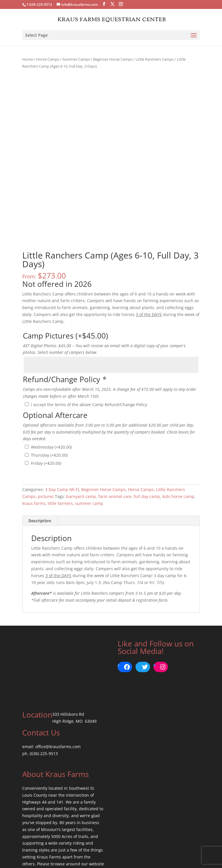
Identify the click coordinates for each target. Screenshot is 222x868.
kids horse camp (178, 437)
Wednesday (51, 387)
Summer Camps (76, 59)
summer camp (89, 444)
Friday (46, 404)
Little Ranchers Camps (155, 59)
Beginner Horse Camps (113, 59)
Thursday (49, 396)
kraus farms (34, 444)
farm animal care (115, 437)
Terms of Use (79, 853)
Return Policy (143, 853)
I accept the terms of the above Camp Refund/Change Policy (89, 345)
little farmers (60, 444)
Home (28, 59)
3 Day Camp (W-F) (62, 430)
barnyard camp (81, 437)
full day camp (147, 437)
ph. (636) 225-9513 (40, 694)
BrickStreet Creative (131, 860)
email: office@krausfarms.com (51, 687)
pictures (46, 437)
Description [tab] (40, 461)
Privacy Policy (111, 853)
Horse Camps (48, 59)
